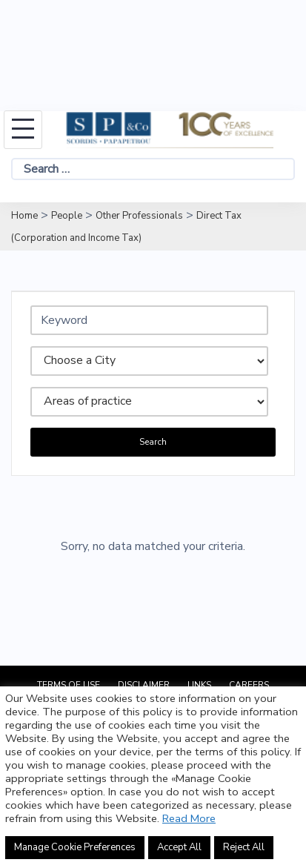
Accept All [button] (179, 847)
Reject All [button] (244, 847)
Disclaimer (144, 685)
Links (199, 685)
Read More (189, 818)
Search (153, 442)
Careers (249, 685)
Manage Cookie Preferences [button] (75, 847)
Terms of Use (69, 685)
